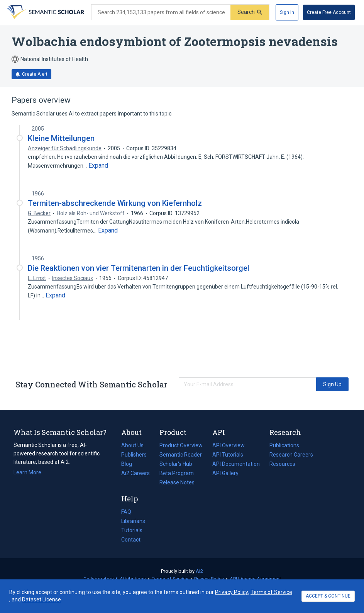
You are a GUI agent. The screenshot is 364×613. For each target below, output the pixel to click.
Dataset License (41, 599)
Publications (284, 445)
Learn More (27, 472)
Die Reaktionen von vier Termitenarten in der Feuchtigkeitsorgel (139, 268)
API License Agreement (255, 579)
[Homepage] (45, 12)
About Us (132, 445)
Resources (282, 464)
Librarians (133, 521)
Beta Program (177, 473)
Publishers (134, 455)
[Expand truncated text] (98, 166)
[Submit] (250, 12)
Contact (131, 540)
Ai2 (199, 571)
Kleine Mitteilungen (61, 138)
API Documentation (236, 464)
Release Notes (177, 482)
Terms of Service (170, 579)
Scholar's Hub (176, 464)
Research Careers (291, 455)
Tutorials (132, 530)
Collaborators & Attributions (115, 579)
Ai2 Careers (135, 473)
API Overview (229, 445)
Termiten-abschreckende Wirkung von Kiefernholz (115, 203)
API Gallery (225, 473)
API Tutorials (228, 455)
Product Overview (181, 445)
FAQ (126, 512)
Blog (130, 464)
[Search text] (161, 12)
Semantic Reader (181, 455)
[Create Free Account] (329, 12)
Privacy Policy (209, 579)
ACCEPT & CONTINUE (328, 596)
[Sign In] (287, 12)
